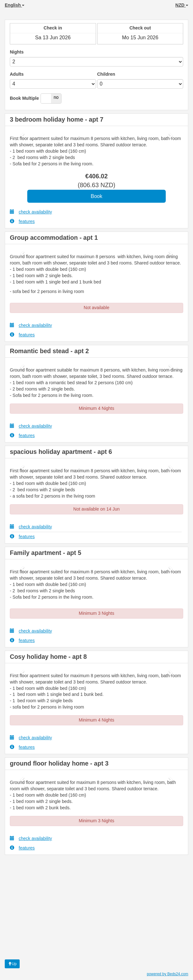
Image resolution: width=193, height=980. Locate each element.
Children (106, 74)
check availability (31, 212)
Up (12, 964)
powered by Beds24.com (167, 974)
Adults (17, 74)
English (15, 5)
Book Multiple (24, 98)
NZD (182, 5)
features (22, 221)
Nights (17, 52)
